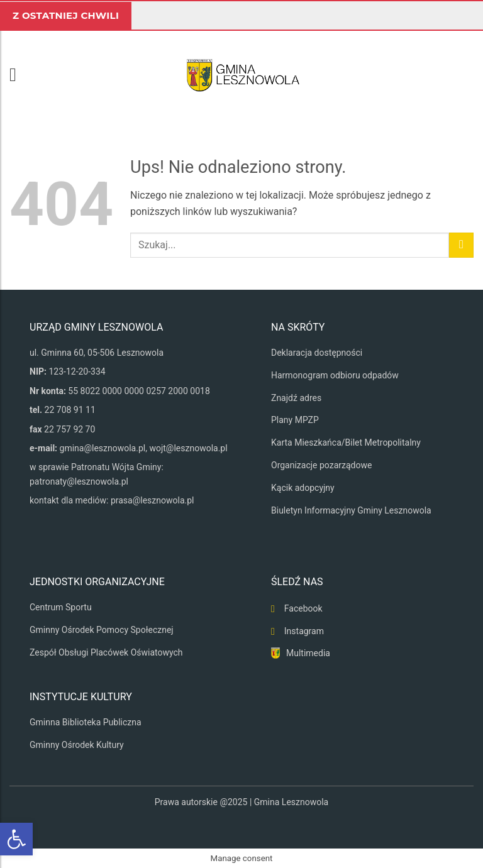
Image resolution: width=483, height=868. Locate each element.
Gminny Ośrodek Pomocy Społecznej (102, 630)
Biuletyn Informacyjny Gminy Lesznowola (351, 510)
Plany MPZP (295, 420)
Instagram (304, 631)
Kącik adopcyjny (303, 488)
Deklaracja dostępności (317, 353)
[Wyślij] (461, 245)
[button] (19, 75)
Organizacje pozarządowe (321, 465)
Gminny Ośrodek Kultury (77, 745)
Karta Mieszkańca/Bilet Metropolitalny (346, 442)
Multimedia (308, 653)
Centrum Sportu (61, 607)
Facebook (303, 608)
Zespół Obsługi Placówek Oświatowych (106, 652)
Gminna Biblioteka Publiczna (86, 722)
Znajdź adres (296, 398)
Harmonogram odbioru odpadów (335, 375)
